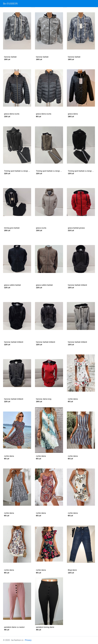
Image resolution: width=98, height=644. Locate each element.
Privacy (28, 640)
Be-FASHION (10, 4)
